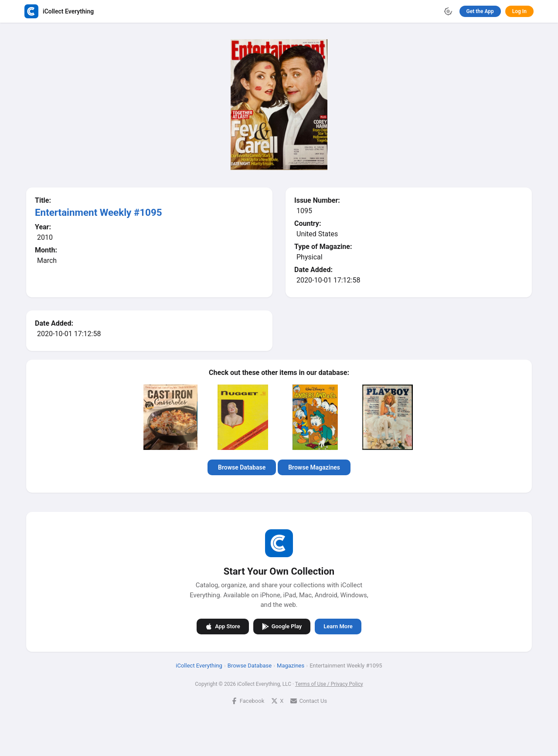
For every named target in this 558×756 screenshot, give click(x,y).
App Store (223, 627)
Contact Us (309, 701)
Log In (519, 11)
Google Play (282, 627)
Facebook (248, 701)
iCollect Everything (199, 666)
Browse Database (242, 467)
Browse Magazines (314, 467)
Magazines (291, 666)
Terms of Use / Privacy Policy (329, 684)
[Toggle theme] (448, 11)
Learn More (338, 626)
